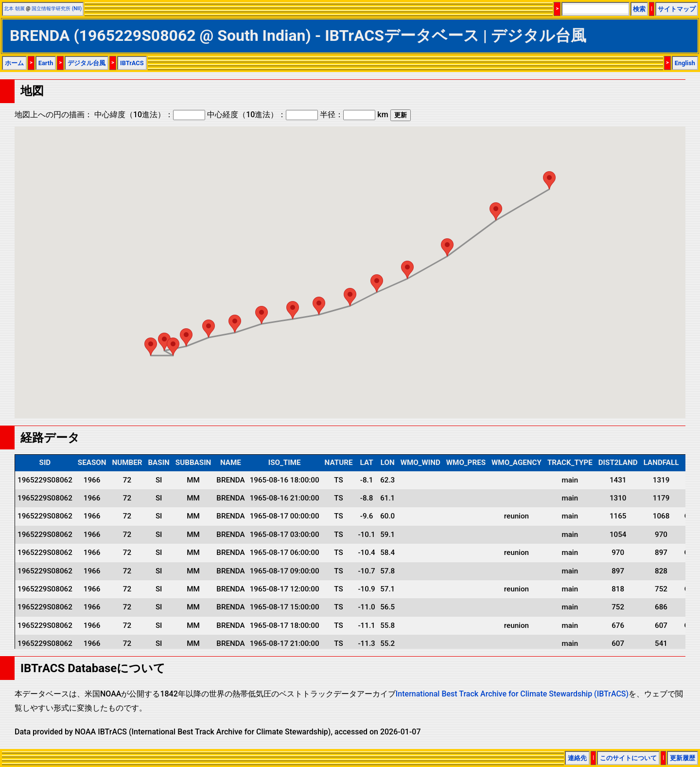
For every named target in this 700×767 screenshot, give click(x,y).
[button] (549, 180)
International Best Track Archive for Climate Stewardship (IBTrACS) (512, 694)
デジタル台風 (87, 63)
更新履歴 (682, 758)
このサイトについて (628, 758)
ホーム (14, 63)
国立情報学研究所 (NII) (57, 9)
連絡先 (577, 758)
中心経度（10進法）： (262, 115)
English (685, 63)
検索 (639, 9)
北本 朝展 (14, 9)
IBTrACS (132, 63)
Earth (46, 63)
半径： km (354, 115)
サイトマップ (677, 9)
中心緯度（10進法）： (150, 115)
